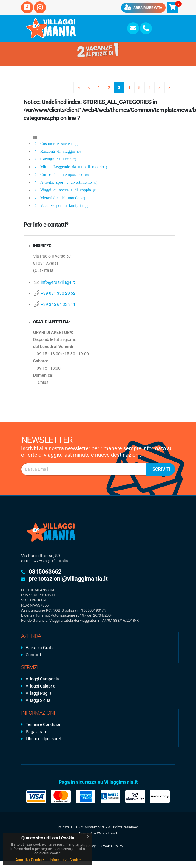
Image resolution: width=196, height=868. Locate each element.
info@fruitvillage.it (58, 282)
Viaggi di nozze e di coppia (65, 190)
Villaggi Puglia (39, 693)
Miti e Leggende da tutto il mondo (71, 166)
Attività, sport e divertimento (65, 182)
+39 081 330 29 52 (58, 293)
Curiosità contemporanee (61, 174)
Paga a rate (36, 732)
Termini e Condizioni (44, 724)
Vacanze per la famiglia (61, 205)
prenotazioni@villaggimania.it (68, 579)
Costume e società (56, 143)
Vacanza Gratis (40, 648)
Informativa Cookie (65, 860)
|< (79, 88)
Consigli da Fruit (55, 159)
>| (170, 88)
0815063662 (45, 571)
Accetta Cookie (30, 860)
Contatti (33, 655)
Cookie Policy (112, 846)
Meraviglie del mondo (59, 197)
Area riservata (143, 7)
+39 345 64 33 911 (58, 304)
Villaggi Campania (42, 679)
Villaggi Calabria (41, 686)
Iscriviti (161, 469)
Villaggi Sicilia (38, 700)
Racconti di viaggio (57, 151)
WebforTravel (107, 833)
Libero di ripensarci (43, 739)
